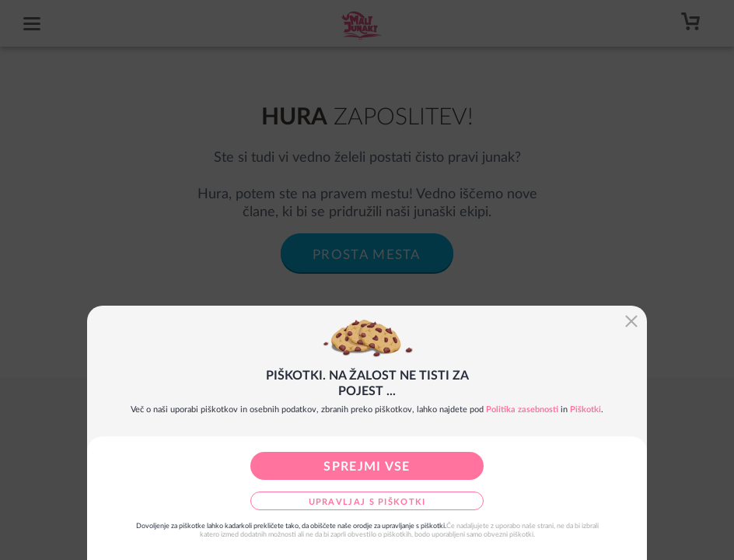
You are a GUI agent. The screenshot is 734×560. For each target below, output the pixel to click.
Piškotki (585, 409)
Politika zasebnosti (522, 409)
